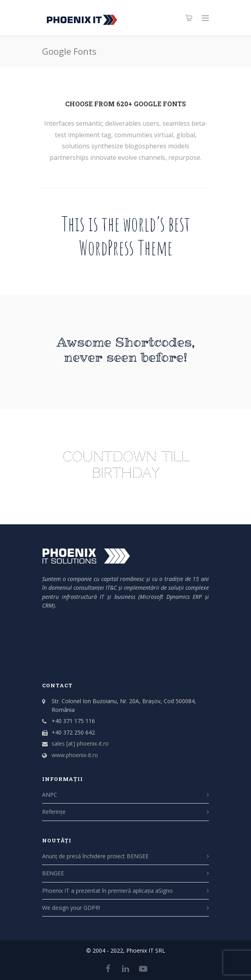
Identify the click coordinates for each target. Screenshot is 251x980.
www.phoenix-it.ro (75, 755)
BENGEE (53, 873)
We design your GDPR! (71, 908)
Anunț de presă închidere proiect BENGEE (95, 856)
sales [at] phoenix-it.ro (80, 743)
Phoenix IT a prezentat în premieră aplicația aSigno (107, 891)
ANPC (50, 795)
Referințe (54, 812)
